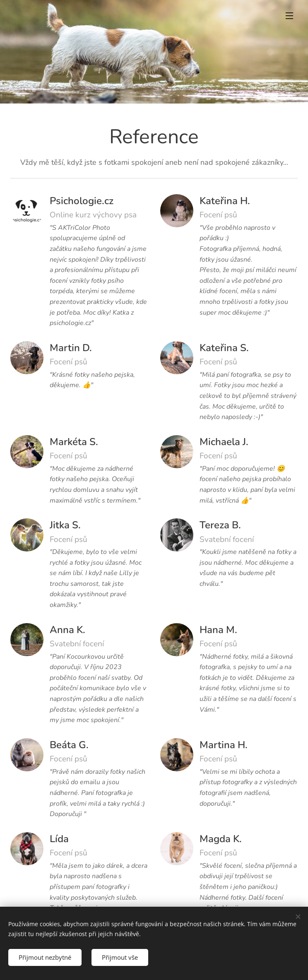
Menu (289, 16)
